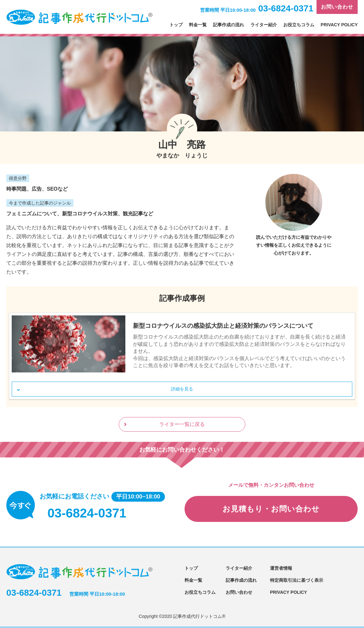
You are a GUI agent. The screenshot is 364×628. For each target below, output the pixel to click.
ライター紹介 (264, 25)
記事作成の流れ (229, 25)
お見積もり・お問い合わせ (271, 509)
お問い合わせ (337, 7)
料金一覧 (198, 25)
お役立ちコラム (299, 25)
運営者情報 (281, 568)
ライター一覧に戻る (182, 424)
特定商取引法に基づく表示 (297, 580)
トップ (176, 25)
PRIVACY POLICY (339, 25)
